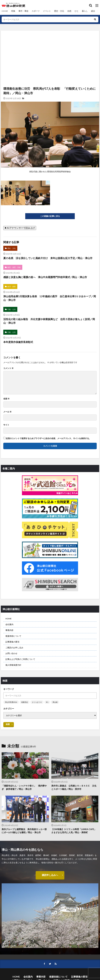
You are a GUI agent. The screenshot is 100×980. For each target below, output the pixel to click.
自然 (69, 11)
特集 (13, 11)
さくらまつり (37, 702)
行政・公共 (12, 309)
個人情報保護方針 (13, 665)
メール (7, 412)
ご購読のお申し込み (14, 648)
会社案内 (9, 624)
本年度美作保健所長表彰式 (18, 342)
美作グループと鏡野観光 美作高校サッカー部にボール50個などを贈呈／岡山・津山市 (24, 831)
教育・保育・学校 (14, 267)
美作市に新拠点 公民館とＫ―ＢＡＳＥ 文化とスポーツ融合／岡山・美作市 (74, 787)
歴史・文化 (59, 11)
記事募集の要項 (12, 642)
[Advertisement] (50, 45)
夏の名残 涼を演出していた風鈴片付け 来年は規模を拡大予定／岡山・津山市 (48, 258)
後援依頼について (13, 636)
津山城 (55, 702)
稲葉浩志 (25, 702)
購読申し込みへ (50, 875)
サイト (6, 425)
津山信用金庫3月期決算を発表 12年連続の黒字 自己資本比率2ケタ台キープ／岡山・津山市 (50, 298)
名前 (6, 399)
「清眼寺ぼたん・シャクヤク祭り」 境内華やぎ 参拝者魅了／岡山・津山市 (24, 787)
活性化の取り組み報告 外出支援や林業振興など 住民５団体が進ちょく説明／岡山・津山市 (49, 321)
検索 (8, 724)
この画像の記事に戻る (50, 216)
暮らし (85, 11)
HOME (5, 11)
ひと (76, 11)
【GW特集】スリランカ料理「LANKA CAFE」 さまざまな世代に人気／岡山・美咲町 (75, 831)
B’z (47, 702)
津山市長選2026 (11, 702)
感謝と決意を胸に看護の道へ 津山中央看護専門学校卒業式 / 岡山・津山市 (46, 277)
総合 (93, 11)
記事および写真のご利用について (20, 659)
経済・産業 (12, 287)
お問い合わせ (11, 653)
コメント (8, 368)
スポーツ (35, 11)
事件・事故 (23, 11)
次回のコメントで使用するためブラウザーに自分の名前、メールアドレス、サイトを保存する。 (48, 438)
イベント (47, 11)
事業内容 (9, 630)
